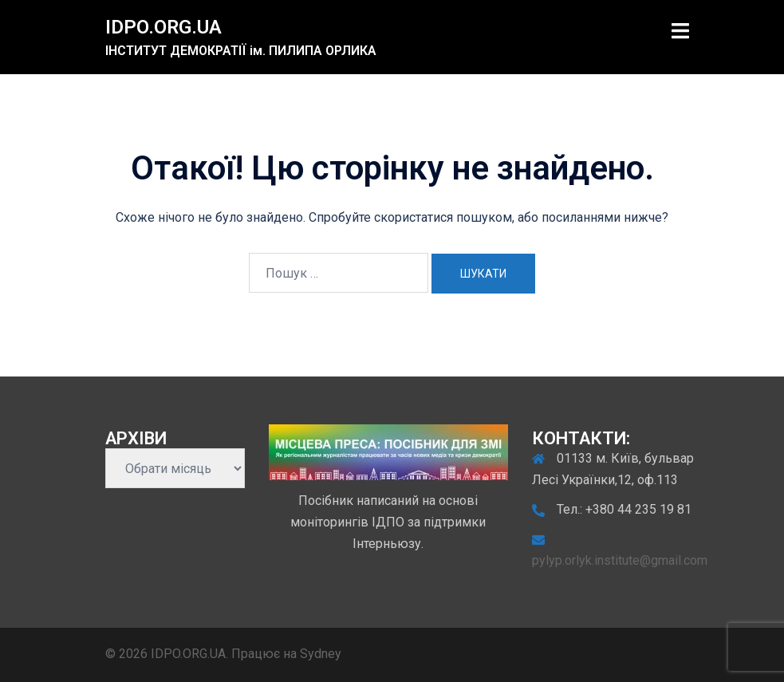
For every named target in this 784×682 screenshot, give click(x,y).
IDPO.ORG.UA (163, 27)
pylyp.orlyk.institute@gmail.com (620, 560)
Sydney (321, 654)
